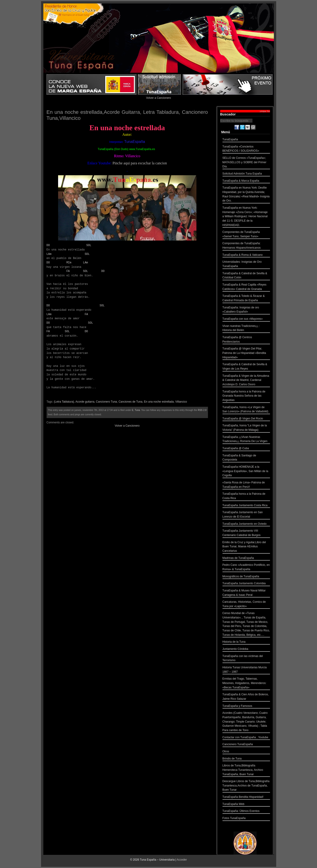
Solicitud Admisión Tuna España (246, 174)
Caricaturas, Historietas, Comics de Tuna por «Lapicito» (246, 604)
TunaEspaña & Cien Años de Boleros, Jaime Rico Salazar (246, 697)
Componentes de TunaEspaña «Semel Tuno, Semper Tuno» (246, 235)
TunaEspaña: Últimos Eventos (246, 812)
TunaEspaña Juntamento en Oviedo (246, 524)
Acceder (182, 860)
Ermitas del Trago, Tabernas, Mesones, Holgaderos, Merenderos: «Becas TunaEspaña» (246, 684)
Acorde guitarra (85, 402)
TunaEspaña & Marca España (246, 181)
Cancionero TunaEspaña (246, 745)
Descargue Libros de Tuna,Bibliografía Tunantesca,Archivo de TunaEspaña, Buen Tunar (246, 786)
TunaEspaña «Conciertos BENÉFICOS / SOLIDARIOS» (246, 149)
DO (48, 245)
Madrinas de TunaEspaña (246, 559)
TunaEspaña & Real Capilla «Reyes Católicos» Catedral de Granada (246, 287)
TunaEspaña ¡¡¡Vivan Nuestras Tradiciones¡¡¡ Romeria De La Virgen (246, 440)
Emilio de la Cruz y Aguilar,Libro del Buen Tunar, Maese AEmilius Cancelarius (246, 547)
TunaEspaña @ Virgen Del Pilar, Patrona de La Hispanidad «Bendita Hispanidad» (246, 353)
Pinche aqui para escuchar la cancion (140, 163)
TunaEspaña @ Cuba (246, 449)
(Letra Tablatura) (64, 402)
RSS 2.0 (202, 410)
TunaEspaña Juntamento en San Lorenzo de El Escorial (246, 515)
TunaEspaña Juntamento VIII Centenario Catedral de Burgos (246, 533)
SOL (89, 245)
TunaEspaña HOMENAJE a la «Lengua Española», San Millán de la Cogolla (246, 472)
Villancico (181, 402)
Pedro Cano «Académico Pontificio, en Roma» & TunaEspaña (246, 568)
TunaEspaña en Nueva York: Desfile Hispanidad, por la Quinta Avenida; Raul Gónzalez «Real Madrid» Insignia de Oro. (246, 195)
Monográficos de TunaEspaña (246, 577)
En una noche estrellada (159, 402)
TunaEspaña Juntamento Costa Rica (246, 506)
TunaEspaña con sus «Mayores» (246, 319)
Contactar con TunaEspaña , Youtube (246, 738)
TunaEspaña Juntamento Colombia (246, 584)
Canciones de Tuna (130, 402)
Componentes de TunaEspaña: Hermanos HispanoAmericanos (246, 246)
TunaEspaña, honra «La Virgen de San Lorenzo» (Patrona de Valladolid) (246, 410)
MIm (69, 263)
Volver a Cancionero (158, 98)
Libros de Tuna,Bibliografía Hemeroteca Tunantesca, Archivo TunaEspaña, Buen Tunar (246, 770)
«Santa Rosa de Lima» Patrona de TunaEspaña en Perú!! (246, 485)
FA (68, 271)
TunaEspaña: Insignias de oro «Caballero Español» (246, 310)
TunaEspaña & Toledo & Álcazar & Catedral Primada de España (246, 299)
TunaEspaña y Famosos (246, 707)
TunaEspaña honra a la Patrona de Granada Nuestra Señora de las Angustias (246, 396)
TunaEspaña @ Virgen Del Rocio (246, 419)
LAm (49, 254)
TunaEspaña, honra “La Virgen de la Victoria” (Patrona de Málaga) (246, 428)
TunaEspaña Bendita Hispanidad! (246, 797)
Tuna (137, 410)
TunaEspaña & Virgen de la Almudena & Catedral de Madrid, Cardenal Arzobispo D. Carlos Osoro (246, 381)
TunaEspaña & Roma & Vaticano (246, 255)
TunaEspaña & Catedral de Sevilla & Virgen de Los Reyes (246, 367)
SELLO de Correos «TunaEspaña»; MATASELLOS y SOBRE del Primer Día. (246, 163)
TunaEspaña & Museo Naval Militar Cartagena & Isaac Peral (246, 593)
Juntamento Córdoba (246, 649)
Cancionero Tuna (106, 402)
